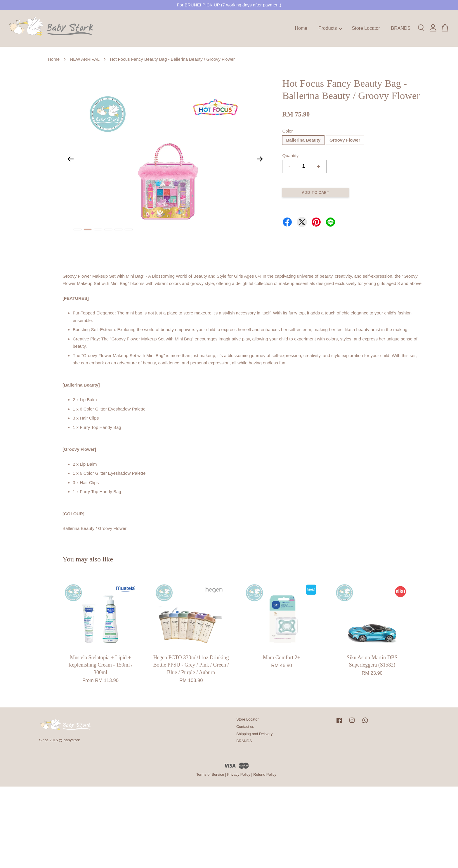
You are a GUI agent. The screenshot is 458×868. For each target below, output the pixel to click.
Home (301, 28)
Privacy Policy (238, 774)
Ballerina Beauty (303, 140)
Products (330, 28)
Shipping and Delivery (254, 734)
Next (260, 159)
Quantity (290, 155)
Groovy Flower (345, 140)
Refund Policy (265, 774)
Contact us (245, 727)
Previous (70, 159)
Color (287, 131)
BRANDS (401, 28)
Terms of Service (210, 774)
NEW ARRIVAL (85, 59)
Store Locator (366, 28)
